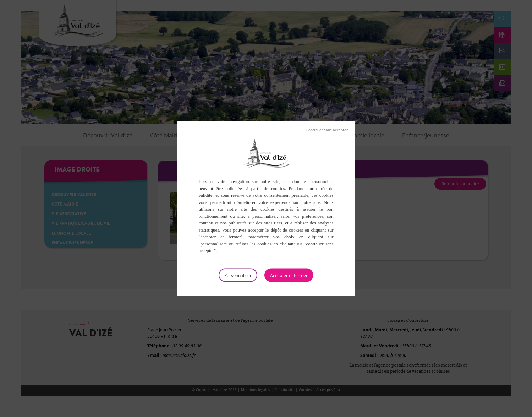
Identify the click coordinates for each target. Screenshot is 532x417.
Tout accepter (289, 275)
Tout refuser (327, 130)
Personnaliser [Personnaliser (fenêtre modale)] (238, 275)
